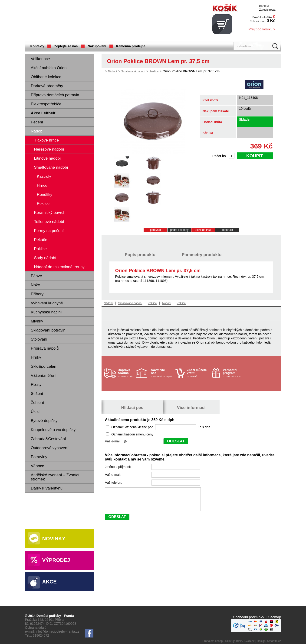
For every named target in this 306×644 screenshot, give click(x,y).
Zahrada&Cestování (48, 439)
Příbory (37, 294)
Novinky (54, 539)
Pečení (37, 122)
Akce (49, 582)
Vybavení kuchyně (47, 303)
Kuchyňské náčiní (46, 312)
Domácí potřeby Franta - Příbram (71, 21)
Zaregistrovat (267, 10)
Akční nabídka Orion (49, 68)
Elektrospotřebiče (46, 104)
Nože (36, 285)
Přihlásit (264, 6)
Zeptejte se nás (66, 46)
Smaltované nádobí (133, 71)
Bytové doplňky (44, 421)
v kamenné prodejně (162, 373)
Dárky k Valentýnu (47, 488)
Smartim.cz (274, 641)
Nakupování (97, 46)
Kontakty (37, 46)
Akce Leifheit (43, 113)
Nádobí (37, 131)
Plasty (36, 385)
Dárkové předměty (47, 86)
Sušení (37, 394)
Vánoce (38, 466)
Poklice (154, 71)
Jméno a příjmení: (118, 467)
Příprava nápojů (45, 348)
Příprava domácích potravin (55, 95)
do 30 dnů (198, 373)
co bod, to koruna (234, 373)
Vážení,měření (44, 375)
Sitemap (275, 617)
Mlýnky (37, 321)
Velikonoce (40, 59)
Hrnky (36, 357)
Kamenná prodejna (131, 46)
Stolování (39, 339)
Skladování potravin (48, 330)
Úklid (35, 412)
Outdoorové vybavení (50, 448)
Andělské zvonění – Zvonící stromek (55, 477)
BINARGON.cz (245, 641)
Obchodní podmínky (248, 617)
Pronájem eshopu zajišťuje (219, 641)
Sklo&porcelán (44, 366)
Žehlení (38, 403)
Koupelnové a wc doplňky (53, 430)
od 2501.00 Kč (126, 373)
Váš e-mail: (114, 475)
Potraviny (39, 457)
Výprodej (56, 560)
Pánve (36, 276)
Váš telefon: (114, 483)
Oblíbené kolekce (46, 77)
